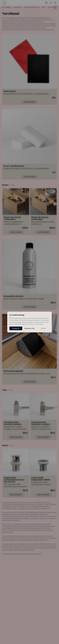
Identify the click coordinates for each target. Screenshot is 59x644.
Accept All (16, 328)
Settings (43, 328)
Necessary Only (30, 328)
